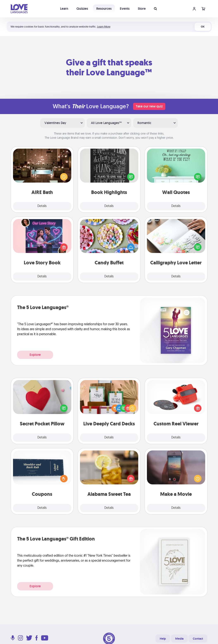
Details (42, 206)
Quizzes (82, 9)
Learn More (104, 27)
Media (179, 639)
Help (163, 639)
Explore (35, 355)
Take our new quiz (149, 106)
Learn (64, 9)
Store (142, 9)
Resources (104, 9)
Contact (198, 639)
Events (125, 9)
